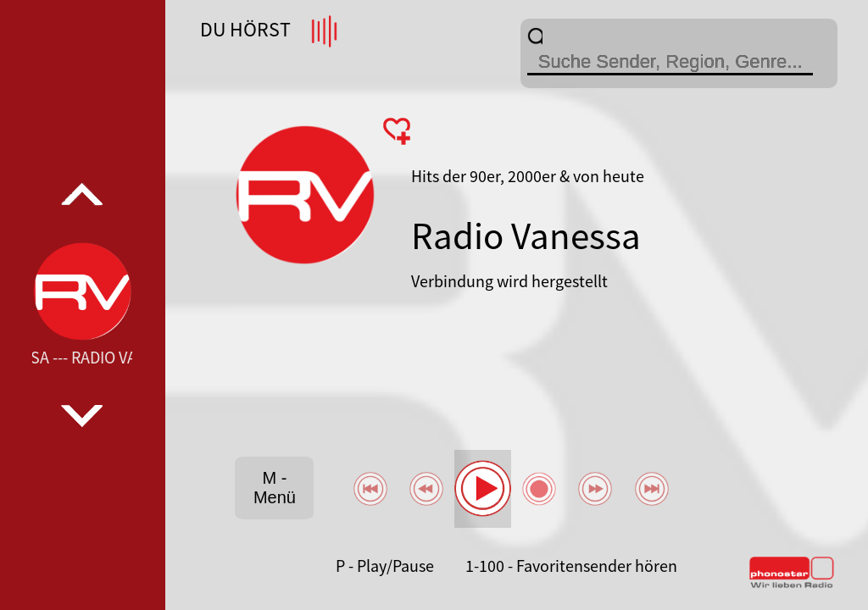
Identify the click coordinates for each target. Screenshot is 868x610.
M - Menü (275, 488)
